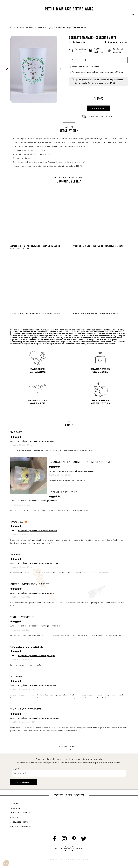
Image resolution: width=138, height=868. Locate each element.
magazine (15, 808)
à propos (15, 804)
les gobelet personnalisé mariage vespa (36, 656)
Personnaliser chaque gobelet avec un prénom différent (98, 72)
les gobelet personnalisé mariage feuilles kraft (40, 626)
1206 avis (123, 43)
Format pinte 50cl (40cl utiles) (86, 67)
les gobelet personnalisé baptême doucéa (38, 531)
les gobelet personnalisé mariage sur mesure (38, 718)
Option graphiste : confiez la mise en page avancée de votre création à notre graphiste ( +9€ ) (99, 82)
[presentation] (7, 69)
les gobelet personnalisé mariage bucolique (38, 563)
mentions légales (20, 813)
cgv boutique (17, 817)
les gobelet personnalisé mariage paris (36, 593)
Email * (16, 769)
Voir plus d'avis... (69, 747)
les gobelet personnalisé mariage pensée (75, 471)
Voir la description (78, 42)
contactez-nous (19, 822)
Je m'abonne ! (23, 782)
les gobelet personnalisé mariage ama (36, 441)
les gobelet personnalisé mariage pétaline (38, 501)
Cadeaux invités (17, 28)
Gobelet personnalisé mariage (39, 28)
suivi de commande (21, 827)
